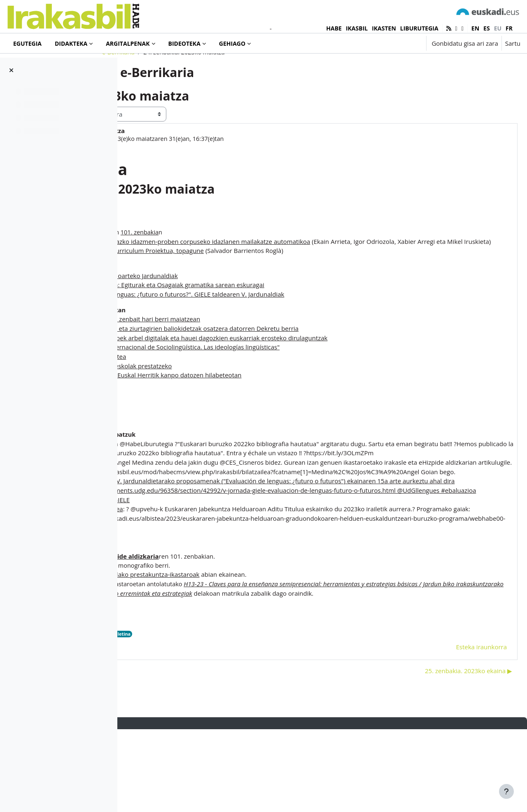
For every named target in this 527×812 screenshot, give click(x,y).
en (475, 28)
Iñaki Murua (176, 172)
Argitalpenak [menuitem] (128, 43)
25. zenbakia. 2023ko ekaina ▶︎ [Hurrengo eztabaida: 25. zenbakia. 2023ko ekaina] (449, 753)
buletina (248, 716)
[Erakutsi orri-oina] (506, 791)
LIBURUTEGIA (419, 28)
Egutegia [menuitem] (27, 43)
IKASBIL (357, 28)
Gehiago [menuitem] (232, 43)
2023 (228, 716)
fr (509, 28)
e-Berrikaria (171, 85)
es (487, 28)
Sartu (513, 43)
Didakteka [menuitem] (71, 43)
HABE (334, 28)
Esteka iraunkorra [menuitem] (462, 729)
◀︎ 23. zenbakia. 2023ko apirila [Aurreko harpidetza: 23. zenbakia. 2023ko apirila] (182, 753)
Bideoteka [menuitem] (184, 43)
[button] (394, 43)
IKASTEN (384, 28)
